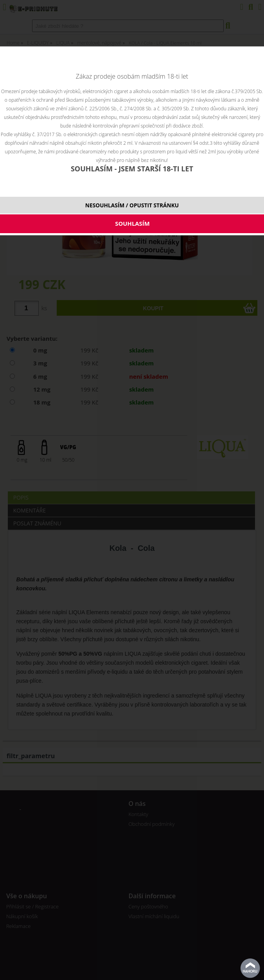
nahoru (250, 968)
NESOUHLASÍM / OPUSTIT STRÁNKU (132, 205)
